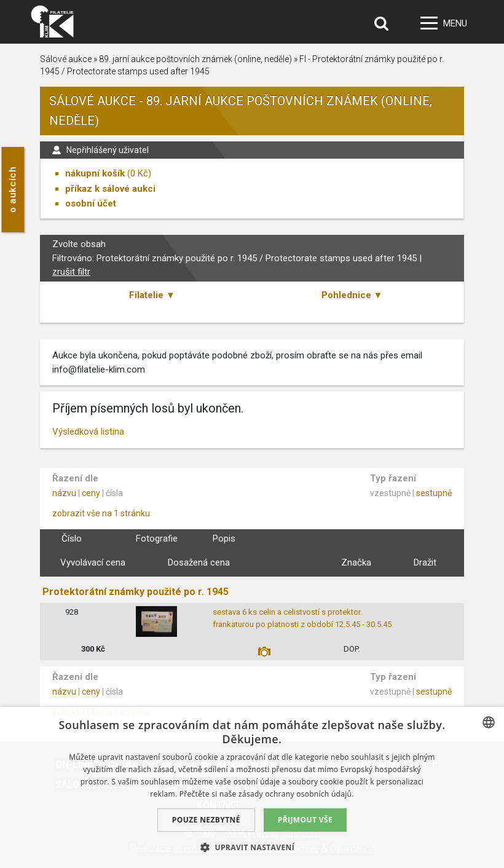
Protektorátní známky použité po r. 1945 (136, 592)
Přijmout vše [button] (305, 820)
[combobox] (489, 722)
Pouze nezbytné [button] (206, 820)
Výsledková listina (88, 432)
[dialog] (252, 787)
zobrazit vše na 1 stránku (101, 513)
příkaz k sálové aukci (110, 189)
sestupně (434, 493)
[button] (252, 847)
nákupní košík (95, 173)
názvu (64, 493)
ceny (91, 493)
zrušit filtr (71, 272)
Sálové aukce (66, 59)
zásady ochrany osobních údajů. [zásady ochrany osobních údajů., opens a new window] (296, 794)
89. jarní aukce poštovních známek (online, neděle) (195, 59)
